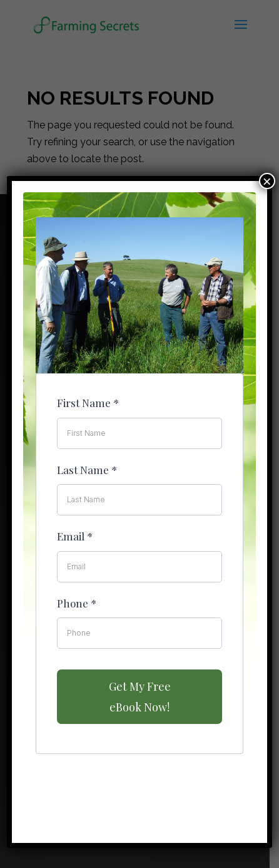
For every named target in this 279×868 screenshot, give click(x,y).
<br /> (139, 428)
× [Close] (267, 181)
